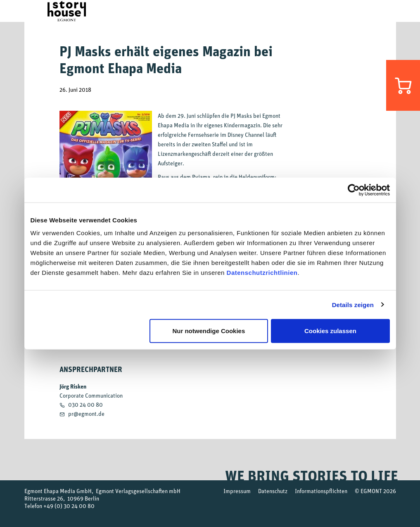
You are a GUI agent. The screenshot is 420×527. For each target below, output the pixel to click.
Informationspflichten (321, 491)
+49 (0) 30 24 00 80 (69, 506)
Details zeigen (353, 304)
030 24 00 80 (85, 404)
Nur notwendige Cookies (209, 331)
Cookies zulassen (330, 331)
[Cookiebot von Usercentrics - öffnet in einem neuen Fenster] (354, 190)
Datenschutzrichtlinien (262, 273)
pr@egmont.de (86, 414)
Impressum (237, 491)
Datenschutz (273, 491)
